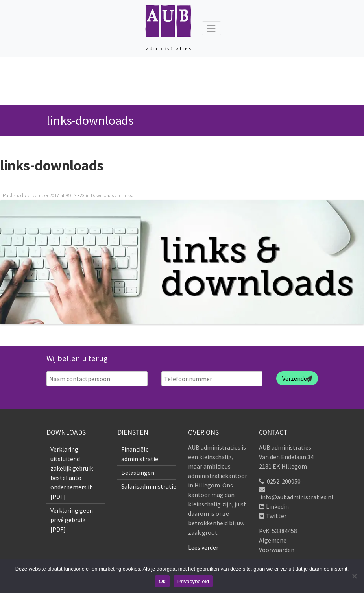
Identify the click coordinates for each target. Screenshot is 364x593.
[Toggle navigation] (212, 28)
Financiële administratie (140, 454)
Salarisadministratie (149, 486)
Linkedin (277, 506)
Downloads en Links (111, 196)
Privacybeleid (193, 581)
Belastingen (138, 473)
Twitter (276, 516)
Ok (162, 581)
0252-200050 (284, 481)
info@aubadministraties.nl (297, 497)
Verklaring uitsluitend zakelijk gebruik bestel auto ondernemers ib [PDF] (72, 473)
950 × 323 (75, 196)
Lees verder (203, 547)
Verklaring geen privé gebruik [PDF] (72, 520)
